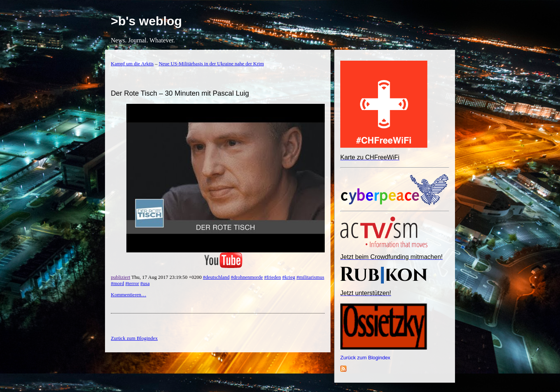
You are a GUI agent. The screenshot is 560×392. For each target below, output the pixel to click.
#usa (145, 283)
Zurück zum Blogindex (365, 358)
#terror (132, 283)
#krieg (289, 277)
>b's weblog (146, 21)
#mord (117, 283)
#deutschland (216, 277)
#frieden (272, 277)
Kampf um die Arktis (132, 64)
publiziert (121, 277)
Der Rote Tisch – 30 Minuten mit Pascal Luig (180, 93)
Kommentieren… (129, 295)
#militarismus (310, 277)
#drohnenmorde (247, 277)
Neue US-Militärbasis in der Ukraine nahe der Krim (211, 64)
